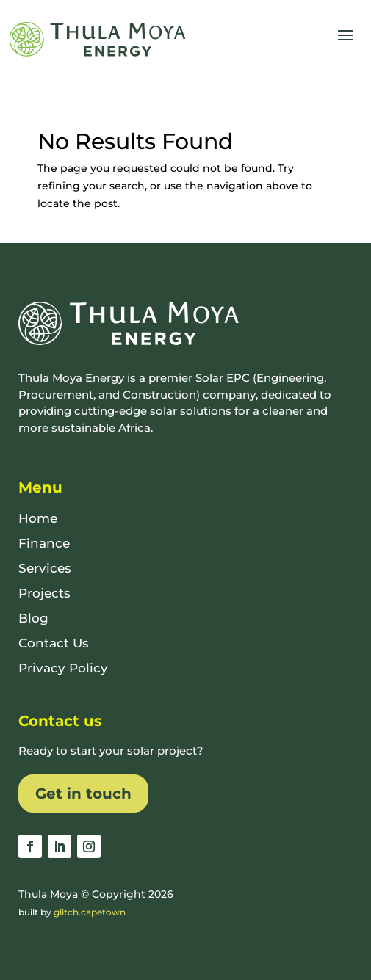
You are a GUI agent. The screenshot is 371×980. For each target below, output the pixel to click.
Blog (33, 618)
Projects (44, 593)
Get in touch (83, 794)
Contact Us (54, 643)
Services (45, 568)
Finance (44, 543)
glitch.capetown (90, 912)
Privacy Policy (63, 668)
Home (38, 518)
